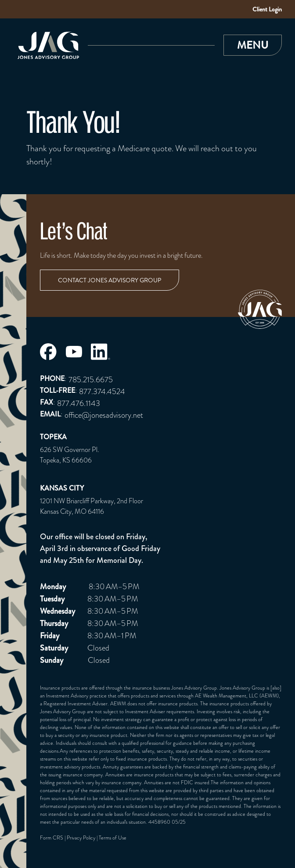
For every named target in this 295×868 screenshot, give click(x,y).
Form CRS (52, 838)
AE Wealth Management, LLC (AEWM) (237, 696)
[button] (253, 45)
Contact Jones (110, 280)
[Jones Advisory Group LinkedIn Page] (101, 352)
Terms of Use (113, 838)
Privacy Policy (81, 838)
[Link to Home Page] (46, 45)
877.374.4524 (102, 391)
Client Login (267, 9)
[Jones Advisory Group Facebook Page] (48, 352)
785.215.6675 (91, 379)
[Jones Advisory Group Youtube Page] (74, 352)
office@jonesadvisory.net (104, 415)
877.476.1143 (79, 403)
